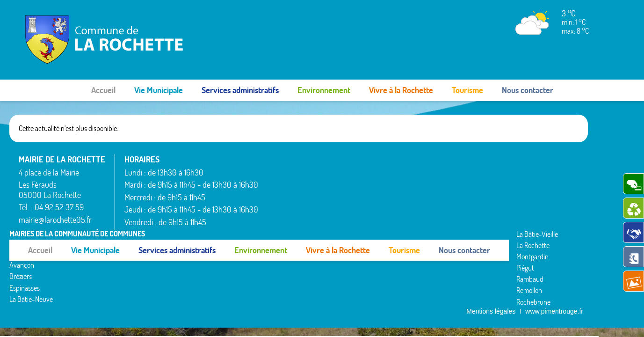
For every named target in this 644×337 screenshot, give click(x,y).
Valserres (499, 192)
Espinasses (283, 198)
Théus (495, 181)
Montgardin (393, 169)
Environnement (324, 90)
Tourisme (467, 90)
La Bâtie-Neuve (289, 210)
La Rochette (394, 158)
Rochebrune (394, 215)
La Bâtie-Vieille (288, 221)
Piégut (386, 181)
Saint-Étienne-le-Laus (517, 169)
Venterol (498, 204)
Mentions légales (491, 234)
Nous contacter (528, 90)
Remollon (390, 204)
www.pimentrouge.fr (554, 234)
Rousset (497, 158)
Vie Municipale (159, 90)
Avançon (280, 176)
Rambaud (391, 192)
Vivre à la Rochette (401, 90)
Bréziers (279, 187)
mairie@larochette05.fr (55, 220)
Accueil (103, 90)
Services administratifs (240, 90)
